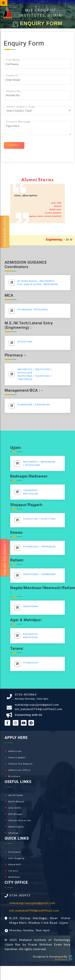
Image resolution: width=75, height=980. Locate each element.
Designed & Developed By (50, 956)
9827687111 (25, 369)
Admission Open (5, 232)
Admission (13, 751)
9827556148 (30, 494)
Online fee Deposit (5, 558)
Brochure (12, 776)
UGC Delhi (13, 808)
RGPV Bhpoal (15, 802)
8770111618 (25, 373)
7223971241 (43, 376)
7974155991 (40, 309)
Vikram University (18, 820)
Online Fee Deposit (19, 764)
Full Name (13, 60)
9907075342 (30, 637)
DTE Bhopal (13, 814)
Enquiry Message (19, 121)
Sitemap (12, 833)
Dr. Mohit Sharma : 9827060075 (36, 281)
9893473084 (30, 574)
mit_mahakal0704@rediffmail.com (39, 709)
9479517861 (25, 376)
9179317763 (30, 519)
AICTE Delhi (14, 795)
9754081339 (30, 547)
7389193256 (25, 379)
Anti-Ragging (14, 858)
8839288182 (48, 462)
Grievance (13, 852)
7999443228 (48, 547)
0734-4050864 (26, 694)
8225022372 (30, 634)
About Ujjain (14, 827)
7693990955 (30, 490)
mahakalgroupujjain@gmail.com (37, 705)
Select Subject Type (21, 107)
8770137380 (25, 342)
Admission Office (17, 770)
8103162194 (43, 404)
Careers (12, 871)
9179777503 (48, 519)
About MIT (13, 864)
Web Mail (12, 877)
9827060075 (30, 462)
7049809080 (48, 574)
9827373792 (43, 369)
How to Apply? (15, 757)
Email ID (12, 75)
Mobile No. (14, 91)
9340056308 (25, 404)
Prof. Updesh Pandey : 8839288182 (38, 284)
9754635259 (30, 663)
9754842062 (25, 309)
